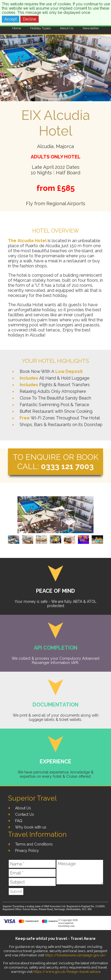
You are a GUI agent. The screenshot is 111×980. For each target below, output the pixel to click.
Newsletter (91, 28)
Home (17, 28)
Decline (30, 19)
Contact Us (25, 814)
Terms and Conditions (34, 844)
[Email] (32, 873)
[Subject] (32, 882)
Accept (11, 19)
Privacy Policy (27, 851)
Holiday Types (40, 28)
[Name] (32, 864)
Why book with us (31, 827)
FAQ (19, 821)
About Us (67, 28)
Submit (16, 891)
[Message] (80, 872)
